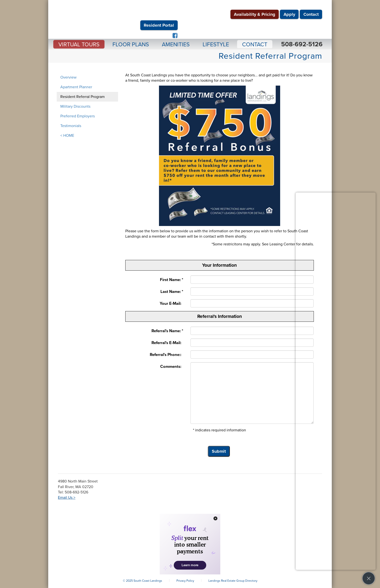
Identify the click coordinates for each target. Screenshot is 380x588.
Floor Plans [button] (131, 45)
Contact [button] (255, 45)
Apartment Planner (76, 87)
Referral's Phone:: (166, 355)
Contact (311, 14)
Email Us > (67, 498)
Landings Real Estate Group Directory (233, 581)
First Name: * (172, 280)
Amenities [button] (176, 45)
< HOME (67, 136)
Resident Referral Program (83, 97)
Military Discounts (75, 106)
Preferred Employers (78, 116)
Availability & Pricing (255, 14)
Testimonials (71, 126)
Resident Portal (159, 25)
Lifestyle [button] (216, 45)
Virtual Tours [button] (79, 45)
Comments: (172, 367)
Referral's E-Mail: (167, 343)
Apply (289, 14)
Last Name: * (172, 292)
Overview (68, 77)
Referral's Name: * (167, 331)
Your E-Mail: (171, 304)
